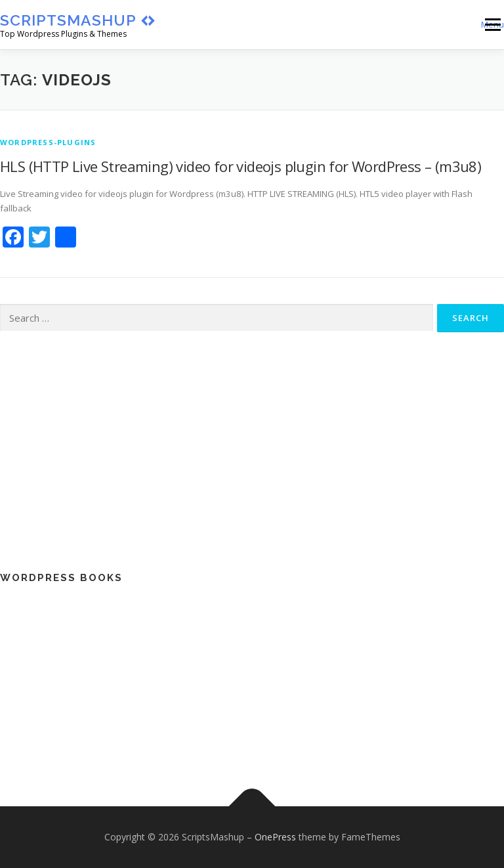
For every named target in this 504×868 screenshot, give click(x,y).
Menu (493, 24)
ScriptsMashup (68, 20)
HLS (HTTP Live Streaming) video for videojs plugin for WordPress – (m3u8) (241, 166)
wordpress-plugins (48, 142)
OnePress (275, 837)
